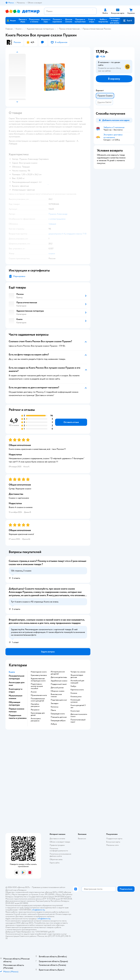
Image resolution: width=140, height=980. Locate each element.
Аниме (34, 692)
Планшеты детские (59, 717)
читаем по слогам (78, 672)
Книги (19, 29)
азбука (54, 724)
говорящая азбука (58, 721)
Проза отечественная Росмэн (97, 29)
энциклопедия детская (77, 676)
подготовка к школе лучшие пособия (37, 686)
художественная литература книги (38, 680)
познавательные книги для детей (38, 700)
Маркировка (19, 276)
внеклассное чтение (56, 695)
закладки (55, 703)
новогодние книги (39, 672)
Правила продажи (57, 845)
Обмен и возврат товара (60, 842)
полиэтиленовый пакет (78, 721)
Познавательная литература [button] (17, 677)
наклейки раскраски (35, 705)
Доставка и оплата (57, 839)
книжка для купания (75, 701)
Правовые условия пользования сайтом (49, 887)
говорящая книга (58, 714)
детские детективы (59, 677)
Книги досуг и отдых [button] (16, 690)
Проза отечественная (69, 29)
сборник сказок (58, 691)
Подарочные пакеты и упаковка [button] (18, 717)
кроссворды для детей (38, 714)
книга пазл (75, 711)
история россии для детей (58, 673)
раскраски (35, 710)
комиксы (55, 707)
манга (53, 710)
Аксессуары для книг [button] (17, 684)
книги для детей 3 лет (78, 706)
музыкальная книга (39, 695)
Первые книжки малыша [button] (16, 710)
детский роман (57, 688)
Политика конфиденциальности (59, 850)
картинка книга (77, 690)
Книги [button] (12, 672)
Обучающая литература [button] (14, 704)
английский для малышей (77, 682)
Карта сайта (54, 863)
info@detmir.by (38, 910)
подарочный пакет (59, 684)
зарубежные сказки (59, 681)
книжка (74, 693)
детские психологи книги (79, 715)
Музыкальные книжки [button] (16, 697)
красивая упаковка (39, 675)
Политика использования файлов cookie (60, 855)
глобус (73, 686)
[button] (127, 21)
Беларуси (22, 890)
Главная (9, 29)
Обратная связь (56, 859)
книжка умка (76, 697)
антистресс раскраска (36, 720)
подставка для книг (59, 700)
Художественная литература (40, 29)
